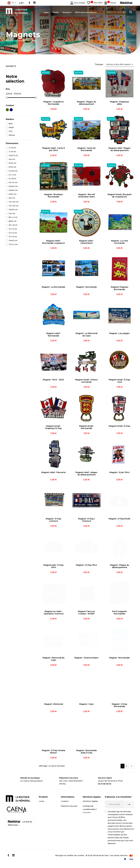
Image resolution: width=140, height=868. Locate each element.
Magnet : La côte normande (120, 242)
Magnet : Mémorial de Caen (54, 659)
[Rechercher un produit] (119, 12)
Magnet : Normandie (87, 287)
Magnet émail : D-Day (119, 426)
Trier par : (99, 64)
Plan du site (66, 824)
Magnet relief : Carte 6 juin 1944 (54, 149)
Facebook (29, 3)
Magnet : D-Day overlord (53, 520)
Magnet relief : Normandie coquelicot (54, 242)
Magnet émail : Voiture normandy (86, 381)
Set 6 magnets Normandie (119, 613)
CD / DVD (43, 806)
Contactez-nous (68, 819)
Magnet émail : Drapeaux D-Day (53, 427)
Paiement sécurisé (69, 806)
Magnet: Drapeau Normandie (120, 288)
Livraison (65, 801)
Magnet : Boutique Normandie (54, 196)
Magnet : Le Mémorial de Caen (87, 335)
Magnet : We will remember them (86, 196)
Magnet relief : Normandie (54, 335)
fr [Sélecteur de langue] (11, 3)
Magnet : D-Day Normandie (120, 705)
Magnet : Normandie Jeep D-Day (87, 752)
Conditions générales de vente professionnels (91, 842)
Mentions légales (90, 801)
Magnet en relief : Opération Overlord (54, 613)
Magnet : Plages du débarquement (87, 103)
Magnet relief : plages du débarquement (86, 474)
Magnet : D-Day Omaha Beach (53, 752)
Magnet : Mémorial (54, 704)
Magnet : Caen (87, 704)
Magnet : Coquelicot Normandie (53, 103)
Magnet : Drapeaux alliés (119, 103)
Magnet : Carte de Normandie (87, 149)
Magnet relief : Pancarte (54, 472)
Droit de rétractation (92, 821)
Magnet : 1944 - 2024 (53, 380)
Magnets (11, 66)
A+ (22, 3)
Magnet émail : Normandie (87, 427)
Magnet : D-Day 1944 (87, 565)
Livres (42, 801)
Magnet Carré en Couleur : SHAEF (86, 613)
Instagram (34, 3)
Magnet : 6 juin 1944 (120, 472)
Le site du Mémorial (20, 823)
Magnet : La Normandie (53, 287)
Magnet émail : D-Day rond (119, 381)
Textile (42, 816)
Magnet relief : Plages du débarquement (119, 149)
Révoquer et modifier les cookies (70, 859)
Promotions (44, 821)
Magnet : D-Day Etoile (119, 519)
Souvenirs (43, 811)
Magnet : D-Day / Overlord (87, 520)
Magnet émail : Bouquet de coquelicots (120, 196)
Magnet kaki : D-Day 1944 (53, 566)
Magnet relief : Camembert (86, 242)
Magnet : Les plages (119, 333)
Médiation (87, 826)
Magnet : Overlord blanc (87, 658)
